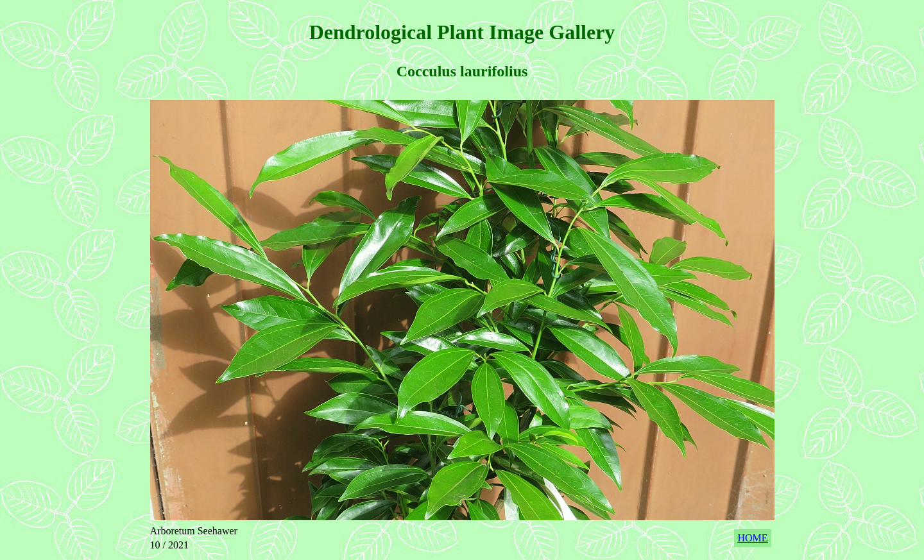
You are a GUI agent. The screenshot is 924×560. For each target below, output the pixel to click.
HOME (752, 538)
